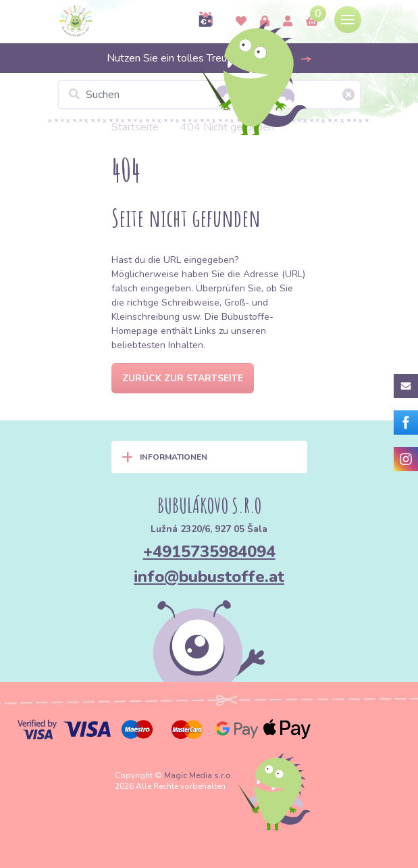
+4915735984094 (209, 552)
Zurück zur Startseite (183, 378)
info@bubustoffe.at (209, 577)
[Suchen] (209, 95)
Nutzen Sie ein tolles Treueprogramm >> (209, 58)
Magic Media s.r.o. (199, 775)
